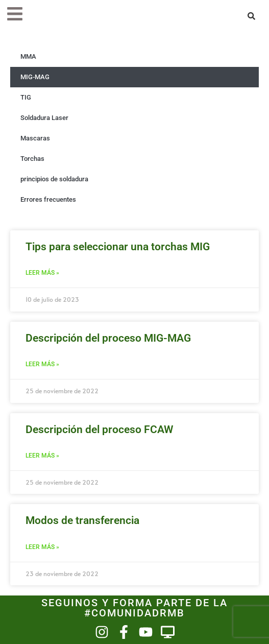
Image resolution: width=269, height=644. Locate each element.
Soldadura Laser (44, 118)
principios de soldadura (54, 179)
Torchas (32, 159)
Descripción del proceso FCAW (99, 430)
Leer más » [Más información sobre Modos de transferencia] (42, 547)
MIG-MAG (35, 77)
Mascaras (35, 138)
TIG (26, 97)
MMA (28, 56)
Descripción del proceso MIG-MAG (108, 338)
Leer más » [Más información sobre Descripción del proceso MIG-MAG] (42, 364)
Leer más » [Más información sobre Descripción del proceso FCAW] (42, 456)
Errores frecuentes (48, 199)
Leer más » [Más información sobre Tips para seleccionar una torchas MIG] (42, 273)
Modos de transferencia (82, 520)
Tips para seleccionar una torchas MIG (118, 247)
